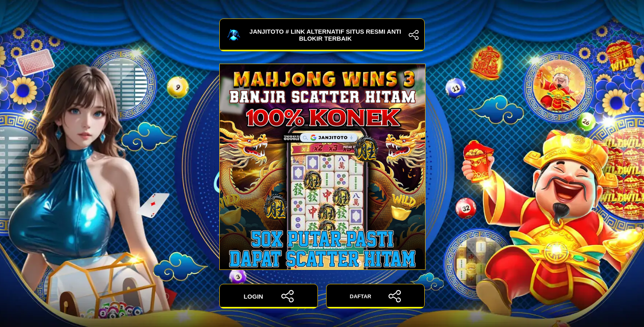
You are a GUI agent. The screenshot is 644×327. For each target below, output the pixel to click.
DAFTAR (376, 296)
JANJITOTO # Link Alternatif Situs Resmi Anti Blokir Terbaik (322, 35)
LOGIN (269, 296)
